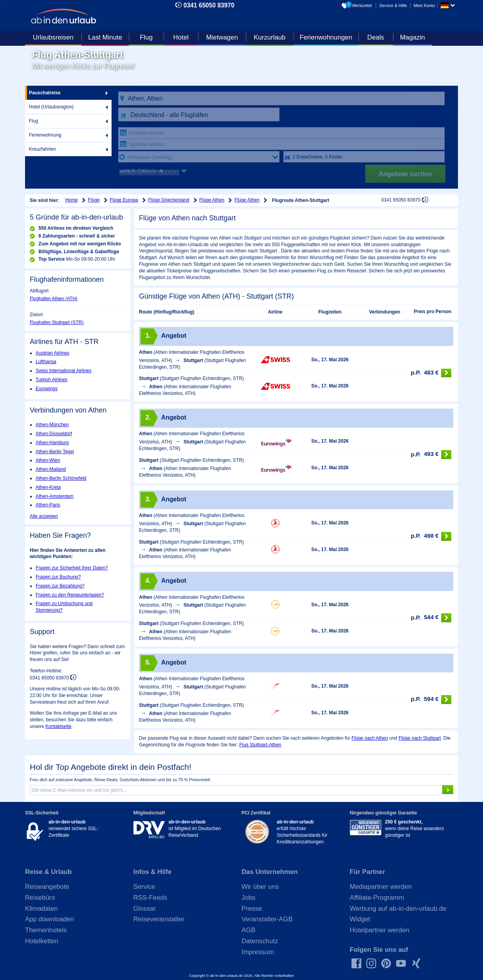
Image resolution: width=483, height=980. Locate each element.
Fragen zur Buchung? (58, 577)
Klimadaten (41, 909)
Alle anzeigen (44, 516)
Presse (252, 909)
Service (144, 887)
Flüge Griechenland (169, 200)
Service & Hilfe (393, 5)
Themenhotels (46, 930)
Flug (146, 37)
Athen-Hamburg (52, 443)
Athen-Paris (48, 505)
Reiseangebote (47, 887)
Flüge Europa (124, 200)
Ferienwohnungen (326, 37)
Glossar (145, 909)
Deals (376, 37)
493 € (431, 455)
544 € (431, 618)
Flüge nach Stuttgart (420, 738)
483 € (431, 373)
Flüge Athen (212, 200)
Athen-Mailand (51, 469)
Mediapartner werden (381, 887)
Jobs (248, 898)
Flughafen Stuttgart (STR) (57, 322)
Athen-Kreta (48, 487)
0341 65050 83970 (209, 5)
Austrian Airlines (52, 353)
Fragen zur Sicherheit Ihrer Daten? (72, 568)
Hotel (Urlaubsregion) (51, 107)
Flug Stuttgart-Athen (260, 745)
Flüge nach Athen (370, 738)
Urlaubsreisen (53, 37)
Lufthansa (46, 362)
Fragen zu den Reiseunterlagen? (70, 595)
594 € (431, 700)
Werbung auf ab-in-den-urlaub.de (398, 909)
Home (72, 200)
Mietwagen (222, 37)
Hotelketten (42, 941)
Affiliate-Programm (377, 898)
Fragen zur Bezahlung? (60, 586)
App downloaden (50, 919)
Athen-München (52, 425)
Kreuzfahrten (42, 149)
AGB (248, 930)
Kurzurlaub (269, 37)
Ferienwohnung (45, 135)
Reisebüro (40, 898)
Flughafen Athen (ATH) (54, 299)
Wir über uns (260, 887)
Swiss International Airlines (64, 371)
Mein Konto (424, 5)
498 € (431, 536)
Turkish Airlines (51, 380)
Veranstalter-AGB (267, 919)
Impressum (258, 952)
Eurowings (47, 389)
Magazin (412, 37)
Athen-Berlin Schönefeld (61, 478)
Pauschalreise (45, 93)
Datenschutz (260, 941)
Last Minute (105, 37)
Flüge (94, 200)
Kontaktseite (58, 726)
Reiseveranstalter (159, 919)
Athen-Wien (48, 460)
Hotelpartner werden (380, 930)
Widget (360, 919)
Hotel (181, 37)
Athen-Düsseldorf (54, 434)
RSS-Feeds (150, 898)
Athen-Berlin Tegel (55, 452)
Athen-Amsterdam (55, 496)
